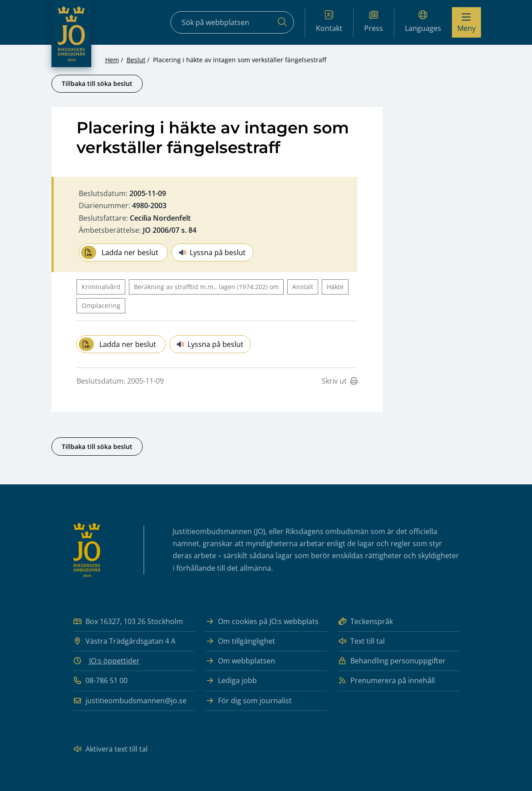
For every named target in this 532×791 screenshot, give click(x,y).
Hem (112, 60)
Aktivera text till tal (110, 749)
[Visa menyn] (466, 22)
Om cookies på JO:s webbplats (262, 622)
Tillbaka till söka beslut (97, 83)
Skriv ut (340, 381)
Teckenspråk (365, 622)
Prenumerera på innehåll (386, 681)
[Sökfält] (232, 22)
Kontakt (329, 22)
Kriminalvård (101, 287)
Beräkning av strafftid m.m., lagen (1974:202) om (206, 287)
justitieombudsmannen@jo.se (130, 701)
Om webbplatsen (240, 661)
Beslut (136, 60)
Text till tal (361, 641)
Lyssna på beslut (212, 252)
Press (374, 22)
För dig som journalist (249, 701)
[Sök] (282, 22)
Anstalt (303, 287)
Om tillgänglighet (240, 641)
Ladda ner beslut (120, 252)
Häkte (335, 287)
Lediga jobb (231, 681)
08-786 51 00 (100, 681)
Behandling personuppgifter (392, 661)
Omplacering (101, 306)
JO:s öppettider (114, 661)
